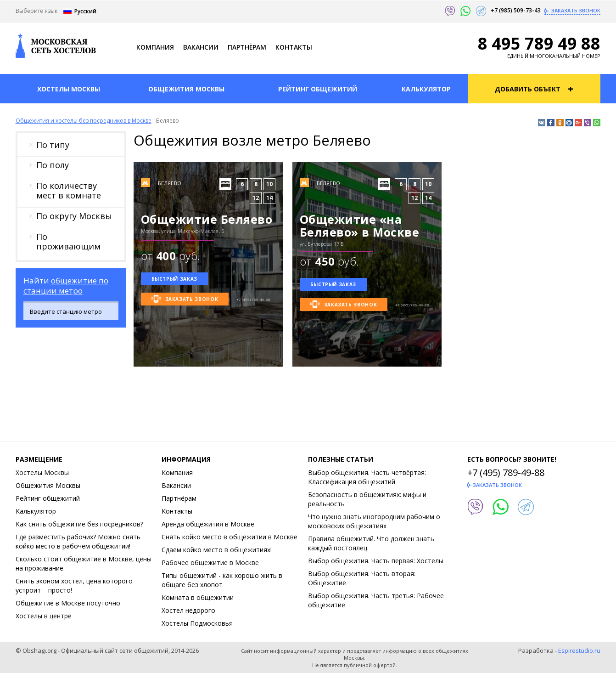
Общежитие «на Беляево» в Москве (360, 226)
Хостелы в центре (44, 616)
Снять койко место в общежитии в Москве (230, 537)
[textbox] (77, 311)
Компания (155, 47)
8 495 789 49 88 (539, 44)
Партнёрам (247, 47)
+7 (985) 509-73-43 (516, 10)
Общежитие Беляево (207, 219)
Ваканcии (201, 47)
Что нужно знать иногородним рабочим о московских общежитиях (374, 521)
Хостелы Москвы (42, 472)
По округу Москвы (74, 216)
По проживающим (68, 242)
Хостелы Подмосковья (197, 623)
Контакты (294, 47)
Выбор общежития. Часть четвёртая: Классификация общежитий (367, 477)
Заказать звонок (575, 10)
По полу (53, 165)
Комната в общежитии (198, 597)
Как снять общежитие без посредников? (79, 524)
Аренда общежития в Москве (208, 524)
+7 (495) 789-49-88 (506, 473)
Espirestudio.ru (579, 650)
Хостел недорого (188, 610)
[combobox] (71, 311)
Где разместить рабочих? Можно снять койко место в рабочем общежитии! (78, 541)
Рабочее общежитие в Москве (210, 563)
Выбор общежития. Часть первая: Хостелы (376, 561)
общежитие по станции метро (66, 286)
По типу (53, 145)
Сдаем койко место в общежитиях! (217, 550)
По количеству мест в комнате (69, 191)
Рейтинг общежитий (48, 498)
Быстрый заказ (174, 279)
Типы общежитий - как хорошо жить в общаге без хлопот (222, 580)
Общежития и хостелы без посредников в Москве (84, 121)
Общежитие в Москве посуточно (68, 603)
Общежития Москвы (48, 485)
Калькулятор (36, 511)
